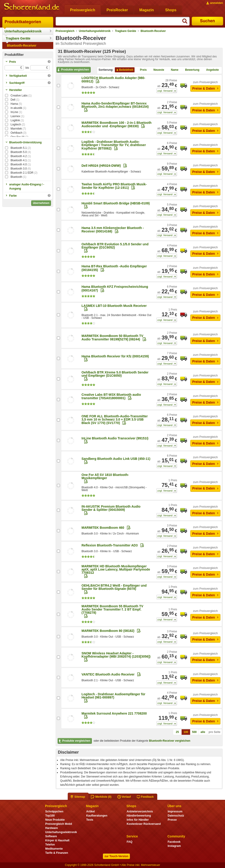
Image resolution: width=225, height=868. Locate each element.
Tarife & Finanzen (57, 853)
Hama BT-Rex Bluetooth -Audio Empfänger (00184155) (114, 268)
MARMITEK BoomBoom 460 (103, 528)
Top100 (50, 816)
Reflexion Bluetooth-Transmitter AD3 (110, 545)
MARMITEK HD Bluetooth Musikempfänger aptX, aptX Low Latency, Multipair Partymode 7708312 (116, 569)
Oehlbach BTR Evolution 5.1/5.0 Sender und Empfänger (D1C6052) (115, 246)
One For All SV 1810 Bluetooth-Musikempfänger (105, 476)
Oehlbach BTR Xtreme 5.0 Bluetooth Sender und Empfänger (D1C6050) (115, 374)
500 (194, 732)
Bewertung (190, 70)
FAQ (130, 842)
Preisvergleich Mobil (59, 824)
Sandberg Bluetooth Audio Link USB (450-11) (116, 459)
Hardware (52, 828)
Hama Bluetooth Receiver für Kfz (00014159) (115, 356)
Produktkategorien (23, 22)
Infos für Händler (138, 820)
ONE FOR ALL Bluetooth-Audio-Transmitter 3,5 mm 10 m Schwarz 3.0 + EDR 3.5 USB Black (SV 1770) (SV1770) (115, 420)
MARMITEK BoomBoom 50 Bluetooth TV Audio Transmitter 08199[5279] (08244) (112, 338)
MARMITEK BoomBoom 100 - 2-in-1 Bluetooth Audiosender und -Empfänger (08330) (117, 124)
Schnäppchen (54, 811)
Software (51, 836)
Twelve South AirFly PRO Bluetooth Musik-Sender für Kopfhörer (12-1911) (114, 186)
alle (203, 732)
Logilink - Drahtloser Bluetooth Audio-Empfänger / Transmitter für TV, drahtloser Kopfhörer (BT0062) (114, 145)
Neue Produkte (55, 820)
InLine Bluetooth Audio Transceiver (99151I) (115, 438)
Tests (90, 820)
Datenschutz (176, 816)
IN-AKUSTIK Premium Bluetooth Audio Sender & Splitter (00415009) (111, 508)
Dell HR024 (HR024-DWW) (101, 166)
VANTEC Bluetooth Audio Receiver (108, 674)
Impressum (175, 811)
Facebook (174, 842)
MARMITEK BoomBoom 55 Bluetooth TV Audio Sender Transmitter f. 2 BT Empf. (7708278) (112, 609)
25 (177, 732)
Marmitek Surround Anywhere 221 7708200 (114, 713)
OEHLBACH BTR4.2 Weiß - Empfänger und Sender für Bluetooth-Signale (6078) (114, 587)
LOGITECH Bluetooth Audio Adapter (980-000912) (113, 80)
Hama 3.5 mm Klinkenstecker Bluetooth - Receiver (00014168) (113, 230)
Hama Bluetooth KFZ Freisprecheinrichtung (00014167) (115, 288)
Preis (142, 70)
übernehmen (41, 203)
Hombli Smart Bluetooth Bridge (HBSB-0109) (116, 203)
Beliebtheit (124, 70)
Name (173, 70)
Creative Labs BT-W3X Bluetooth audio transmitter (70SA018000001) (111, 396)
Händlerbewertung (139, 816)
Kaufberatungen (97, 816)
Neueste (157, 70)
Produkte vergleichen (73, 70)
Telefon (50, 845)
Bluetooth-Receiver (22, 45)
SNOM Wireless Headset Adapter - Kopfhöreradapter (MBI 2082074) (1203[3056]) (116, 655)
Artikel (90, 811)
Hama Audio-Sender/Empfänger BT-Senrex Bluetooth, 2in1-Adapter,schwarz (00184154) (115, 105)
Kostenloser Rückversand (144, 824)
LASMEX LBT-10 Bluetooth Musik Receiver (114, 306)
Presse (172, 820)
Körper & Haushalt (57, 840)
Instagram (174, 846)
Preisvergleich (65, 31)
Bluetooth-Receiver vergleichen (170, 741)
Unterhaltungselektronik (23, 31)
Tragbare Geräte (18, 38)
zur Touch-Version (116, 856)
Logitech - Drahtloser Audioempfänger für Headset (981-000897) (113, 696)
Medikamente (54, 849)
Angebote (211, 70)
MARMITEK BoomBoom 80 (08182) (108, 631)
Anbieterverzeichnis (140, 811)
